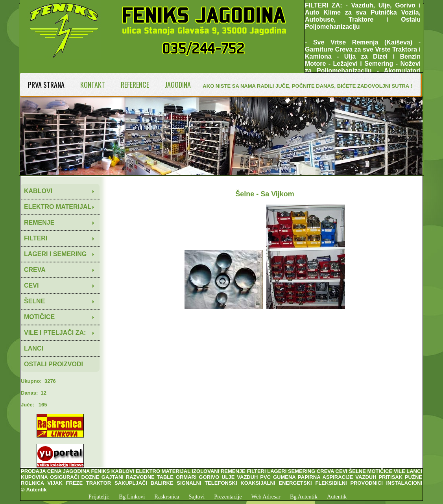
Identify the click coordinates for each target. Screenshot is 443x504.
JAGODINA (178, 85)
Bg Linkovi (132, 497)
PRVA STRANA (46, 85)
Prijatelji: (99, 497)
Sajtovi (197, 497)
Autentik (337, 497)
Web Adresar (266, 497)
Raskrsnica (167, 497)
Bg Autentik (304, 497)
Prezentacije (228, 497)
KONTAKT (93, 85)
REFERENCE (135, 85)
